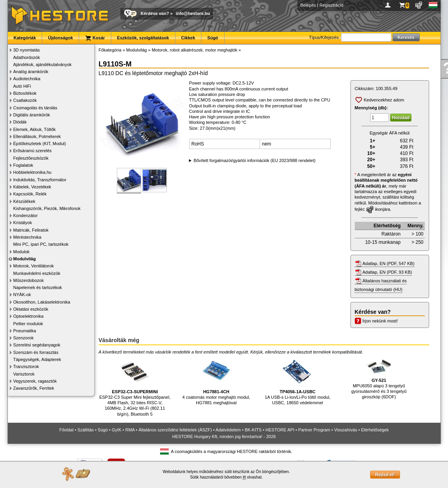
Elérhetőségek (375, 430)
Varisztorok (24, 374)
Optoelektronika (29, 316)
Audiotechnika (27, 79)
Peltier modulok (28, 324)
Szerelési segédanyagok (37, 345)
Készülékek (24, 201)
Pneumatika (25, 331)
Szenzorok (24, 338)
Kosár (95, 38)
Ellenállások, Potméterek (37, 136)
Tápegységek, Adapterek (37, 359)
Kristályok (23, 223)
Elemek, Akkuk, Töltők (35, 129)
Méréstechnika (28, 237)
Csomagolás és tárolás (35, 108)
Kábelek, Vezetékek (32, 187)
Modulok (22, 252)
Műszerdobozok (29, 280)
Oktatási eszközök (31, 309)
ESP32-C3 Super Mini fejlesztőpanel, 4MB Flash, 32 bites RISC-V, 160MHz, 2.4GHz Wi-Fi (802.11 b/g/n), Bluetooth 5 (135, 386)
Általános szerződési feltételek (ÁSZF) (175, 430)
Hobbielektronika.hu (32, 172)
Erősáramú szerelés (33, 151)
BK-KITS (253, 430)
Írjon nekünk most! (380, 321)
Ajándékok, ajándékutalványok (43, 64)
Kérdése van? (155, 13)
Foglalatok (23, 165)
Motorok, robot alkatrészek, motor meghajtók (195, 50)
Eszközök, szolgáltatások (143, 38)
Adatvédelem (228, 430)
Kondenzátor (26, 215)
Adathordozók (27, 57)
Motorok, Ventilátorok (34, 266)
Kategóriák (25, 38)
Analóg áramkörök (31, 72)
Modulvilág (25, 259)
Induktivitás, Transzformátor (40, 180)
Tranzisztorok (26, 366)
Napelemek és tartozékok (38, 287)
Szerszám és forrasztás (36, 352)
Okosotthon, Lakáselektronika (42, 302)
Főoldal (66, 430)
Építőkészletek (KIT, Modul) (40, 144)
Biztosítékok (25, 93)
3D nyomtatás (27, 50)
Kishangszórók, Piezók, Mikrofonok (47, 208)
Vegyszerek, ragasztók (35, 381)
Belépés (308, 5)
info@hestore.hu (193, 13)
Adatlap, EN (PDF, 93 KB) (387, 272)
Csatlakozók (25, 100)
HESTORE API (280, 430)
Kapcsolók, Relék (30, 194)
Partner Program (314, 430)
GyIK (116, 430)
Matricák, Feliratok (31, 230)
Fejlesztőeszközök (31, 158)
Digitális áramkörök (32, 115)
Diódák (20, 122)
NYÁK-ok (22, 295)
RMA (130, 430)
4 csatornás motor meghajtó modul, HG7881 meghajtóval (216, 380)
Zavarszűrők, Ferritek (34, 388)
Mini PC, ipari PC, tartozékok (41, 244)
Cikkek (188, 38)
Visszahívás (346, 430)
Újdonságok (60, 38)
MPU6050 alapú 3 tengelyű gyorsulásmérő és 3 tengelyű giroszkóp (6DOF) (379, 378)
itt (244, 477)
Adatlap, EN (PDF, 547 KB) (389, 263)
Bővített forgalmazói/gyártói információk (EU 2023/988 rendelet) (254, 160)
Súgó (213, 38)
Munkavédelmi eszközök (37, 273)
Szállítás (86, 430)
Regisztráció (331, 5)
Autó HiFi (22, 86)
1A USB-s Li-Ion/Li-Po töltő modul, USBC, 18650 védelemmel (298, 380)
